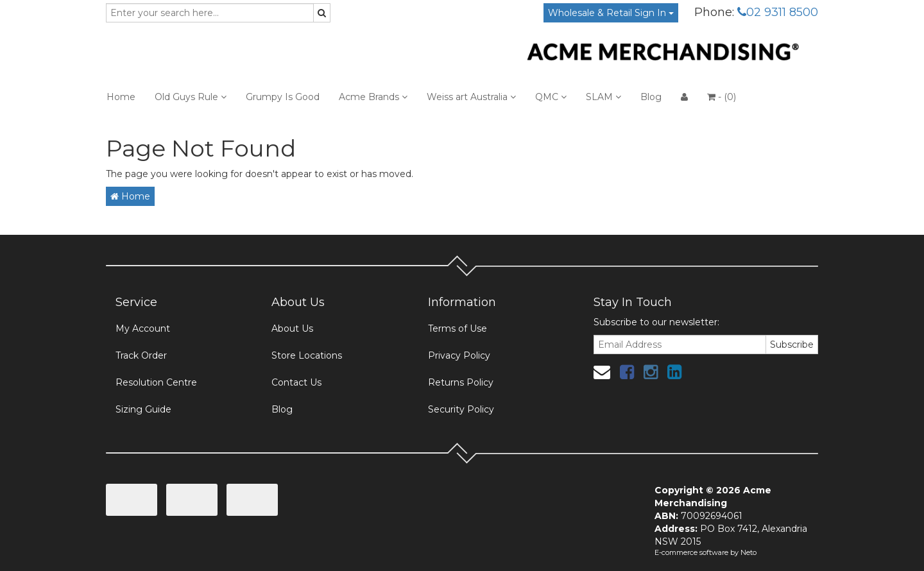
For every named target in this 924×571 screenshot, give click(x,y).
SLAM (603, 97)
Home (121, 97)
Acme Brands (373, 97)
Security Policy (461, 409)
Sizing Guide (143, 409)
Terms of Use (458, 328)
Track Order (141, 355)
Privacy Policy (459, 355)
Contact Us (296, 382)
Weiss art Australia (471, 97)
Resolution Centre (156, 382)
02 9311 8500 (778, 12)
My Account (143, 328)
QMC (551, 97)
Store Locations (307, 355)
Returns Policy (461, 382)
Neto (749, 552)
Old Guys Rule (191, 97)
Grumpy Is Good (283, 97)
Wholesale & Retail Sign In (611, 13)
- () (722, 97)
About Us (292, 328)
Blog (651, 97)
